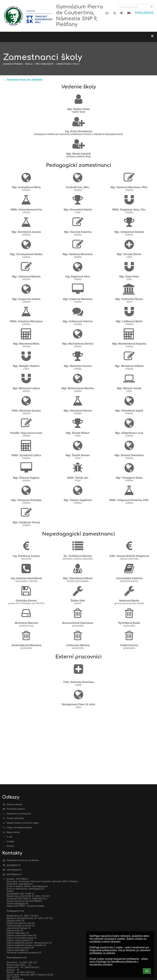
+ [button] (107, 13)
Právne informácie (15, 818)
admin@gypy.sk (14, 870)
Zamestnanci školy (68, 64)
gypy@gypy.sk (14, 865)
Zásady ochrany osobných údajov (23, 823)
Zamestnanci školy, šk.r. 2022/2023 (24, 80)
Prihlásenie (144, 13)
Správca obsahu (14, 804)
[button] (129, 13)
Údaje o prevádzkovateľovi (19, 827)
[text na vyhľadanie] (137, 7)
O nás (9, 837)
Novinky (10, 846)
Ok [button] (147, 971)
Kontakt (10, 841)
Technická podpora (16, 809)
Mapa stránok (13, 832)
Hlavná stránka (13, 64)
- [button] (115, 13)
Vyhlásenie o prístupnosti (19, 814)
